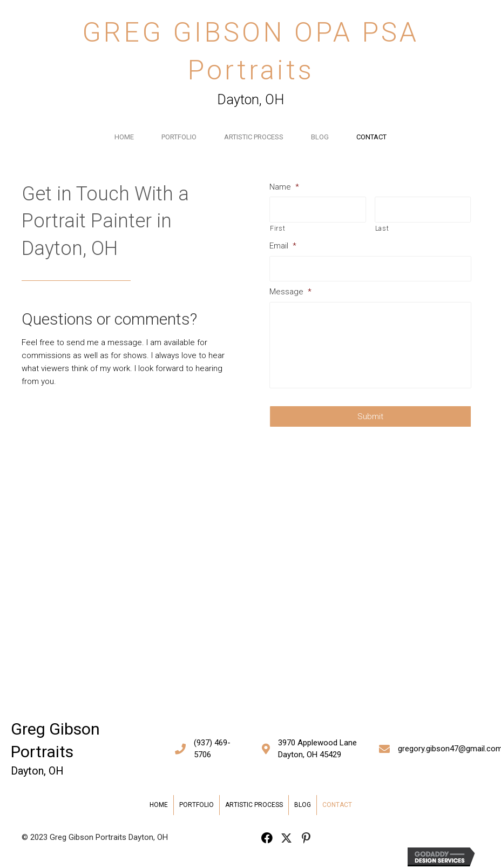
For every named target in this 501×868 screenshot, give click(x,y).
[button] (267, 838)
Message (293, 292)
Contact (371, 137)
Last (384, 228)
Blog (320, 137)
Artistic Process (254, 137)
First (280, 228)
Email (285, 246)
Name (286, 187)
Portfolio (179, 137)
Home (124, 137)
